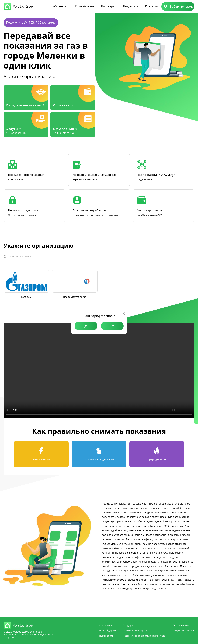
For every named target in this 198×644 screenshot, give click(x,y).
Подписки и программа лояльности (144, 636)
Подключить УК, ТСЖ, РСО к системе (31, 23)
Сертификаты (181, 625)
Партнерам (109, 6)
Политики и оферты (135, 630)
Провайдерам (85, 6)
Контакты (152, 6)
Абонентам (61, 6)
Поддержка (131, 6)
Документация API (184, 630)
